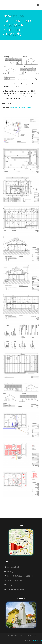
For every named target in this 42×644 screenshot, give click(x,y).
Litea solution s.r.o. (36, 641)
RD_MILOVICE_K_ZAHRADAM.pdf (21, 108)
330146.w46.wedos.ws (16, 589)
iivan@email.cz (13, 585)
